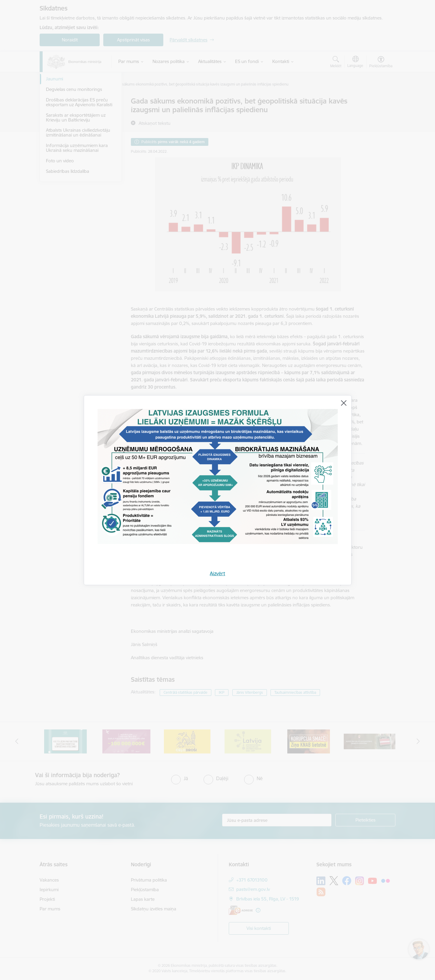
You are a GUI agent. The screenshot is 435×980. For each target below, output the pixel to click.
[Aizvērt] (344, 403)
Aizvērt (217, 573)
